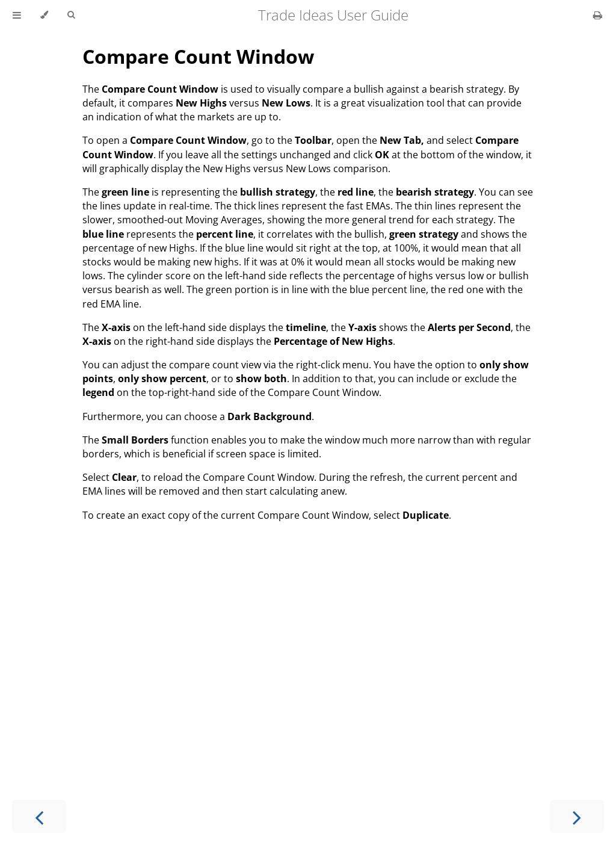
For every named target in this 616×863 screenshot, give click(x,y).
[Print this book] (598, 15)
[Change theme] (44, 15)
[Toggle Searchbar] (71, 15)
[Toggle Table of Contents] (17, 15)
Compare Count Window (198, 56)
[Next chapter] (577, 816)
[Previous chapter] (39, 816)
